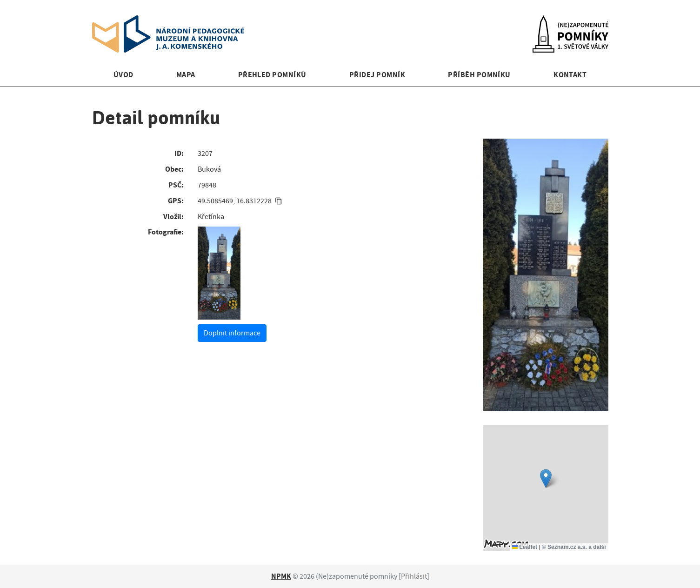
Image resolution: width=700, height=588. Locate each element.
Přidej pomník (377, 75)
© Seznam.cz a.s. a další (574, 547)
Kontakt (570, 75)
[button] (546, 478)
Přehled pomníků (272, 75)
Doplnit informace (232, 333)
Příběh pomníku (479, 75)
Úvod (123, 75)
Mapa (186, 75)
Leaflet (525, 547)
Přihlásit (414, 576)
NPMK (281, 576)
